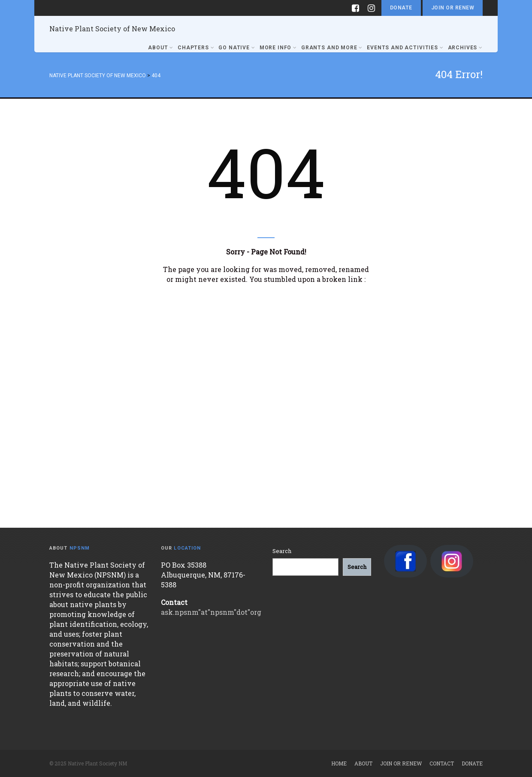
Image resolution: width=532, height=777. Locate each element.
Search (282, 551)
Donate (401, 8)
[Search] (357, 567)
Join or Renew (453, 8)
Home (339, 763)
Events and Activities (405, 48)
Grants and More (332, 48)
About (161, 48)
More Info (278, 48)
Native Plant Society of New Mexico (112, 29)
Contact (442, 763)
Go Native (237, 48)
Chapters (196, 48)
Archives (465, 48)
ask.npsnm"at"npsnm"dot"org (211, 612)
